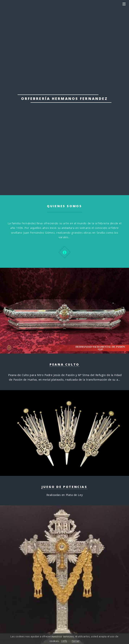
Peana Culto (64, 364)
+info (64, 641)
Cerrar (76, 641)
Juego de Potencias (64, 487)
